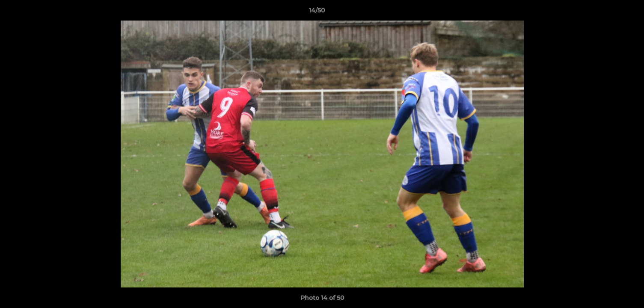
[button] (608, 12)
